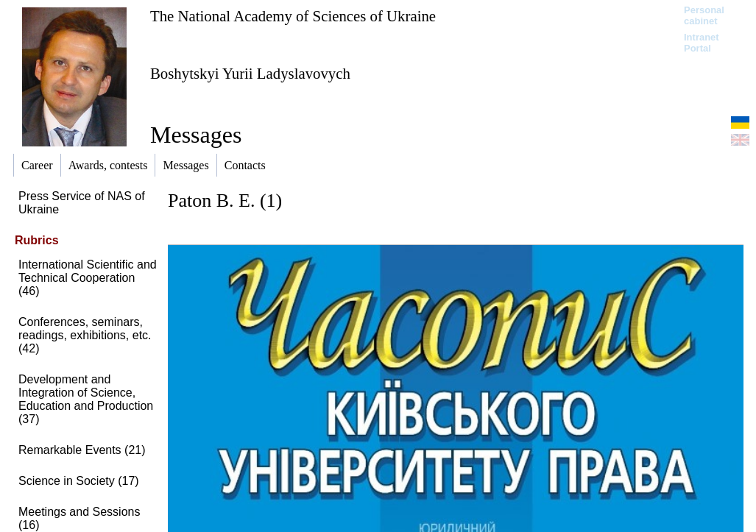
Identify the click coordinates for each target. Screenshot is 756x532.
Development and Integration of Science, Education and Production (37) (86, 399)
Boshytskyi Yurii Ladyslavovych (250, 73)
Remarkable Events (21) (82, 450)
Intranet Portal (702, 43)
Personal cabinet (704, 15)
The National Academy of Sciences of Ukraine (293, 16)
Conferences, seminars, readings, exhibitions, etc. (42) (85, 335)
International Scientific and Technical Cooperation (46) (88, 278)
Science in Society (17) (79, 481)
